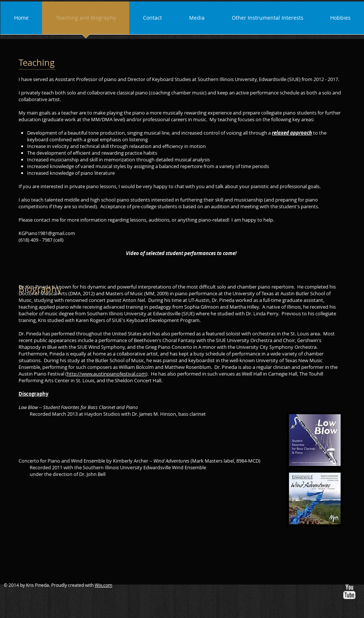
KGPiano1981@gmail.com (47, 233)
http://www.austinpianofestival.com (106, 374)
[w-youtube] (349, 592)
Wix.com (103, 585)
